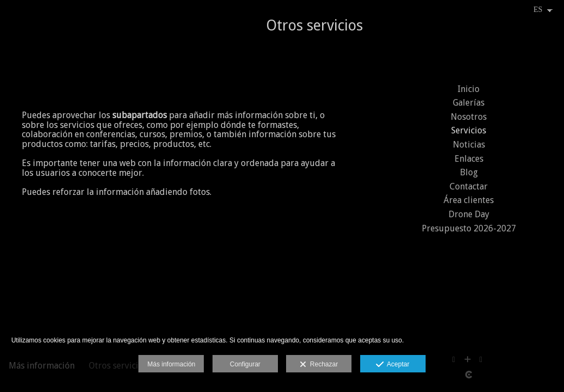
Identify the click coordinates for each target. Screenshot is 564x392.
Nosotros (469, 117)
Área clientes (469, 200)
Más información (171, 364)
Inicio (469, 89)
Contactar (469, 186)
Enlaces (469, 159)
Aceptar (393, 365)
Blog (469, 172)
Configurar (245, 364)
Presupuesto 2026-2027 (469, 228)
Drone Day (469, 214)
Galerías (469, 103)
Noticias (469, 145)
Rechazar (319, 365)
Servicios (469, 130)
